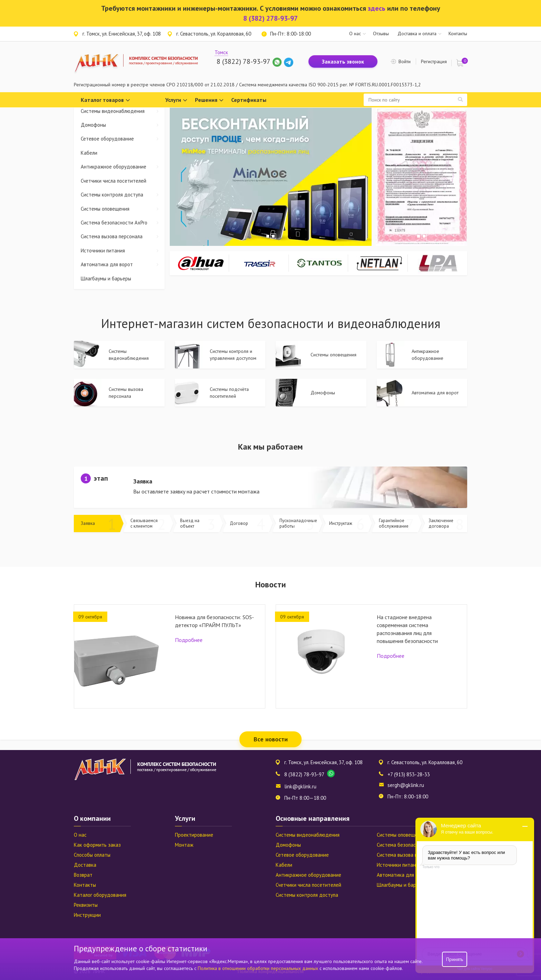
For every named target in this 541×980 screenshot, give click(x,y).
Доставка (85, 865)
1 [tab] (268, 236)
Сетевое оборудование (123, 139)
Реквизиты (86, 905)
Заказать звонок (343, 61)
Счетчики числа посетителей (114, 181)
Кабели (89, 153)
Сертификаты (249, 100)
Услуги (176, 100)
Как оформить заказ (97, 845)
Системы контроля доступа (123, 195)
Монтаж (184, 845)
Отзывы (381, 33)
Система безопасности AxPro (123, 223)
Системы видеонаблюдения (123, 111)
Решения (209, 100)
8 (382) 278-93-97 (270, 18)
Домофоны (123, 125)
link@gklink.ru (300, 786)
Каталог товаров (105, 100)
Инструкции (87, 915)
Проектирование (194, 835)
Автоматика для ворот (123, 264)
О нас (355, 33)
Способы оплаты (92, 855)
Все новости (271, 739)
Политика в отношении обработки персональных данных (259, 968)
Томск (221, 52)
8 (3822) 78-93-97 (243, 61)
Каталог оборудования (100, 895)
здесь (377, 8)
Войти (405, 61)
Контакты (458, 33)
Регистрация (434, 61)
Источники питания (123, 251)
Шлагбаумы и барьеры (106, 278)
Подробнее (189, 640)
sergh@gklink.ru (406, 785)
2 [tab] (273, 236)
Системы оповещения (123, 209)
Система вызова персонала (123, 236)
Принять (455, 959)
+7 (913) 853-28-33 (409, 774)
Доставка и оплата (417, 33)
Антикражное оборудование (123, 167)
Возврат (83, 875)
